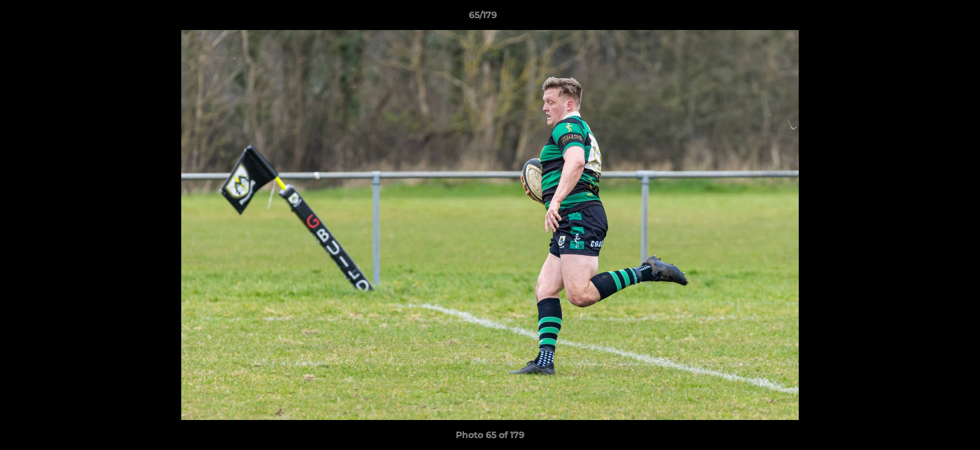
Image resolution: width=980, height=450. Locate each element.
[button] (927, 18)
